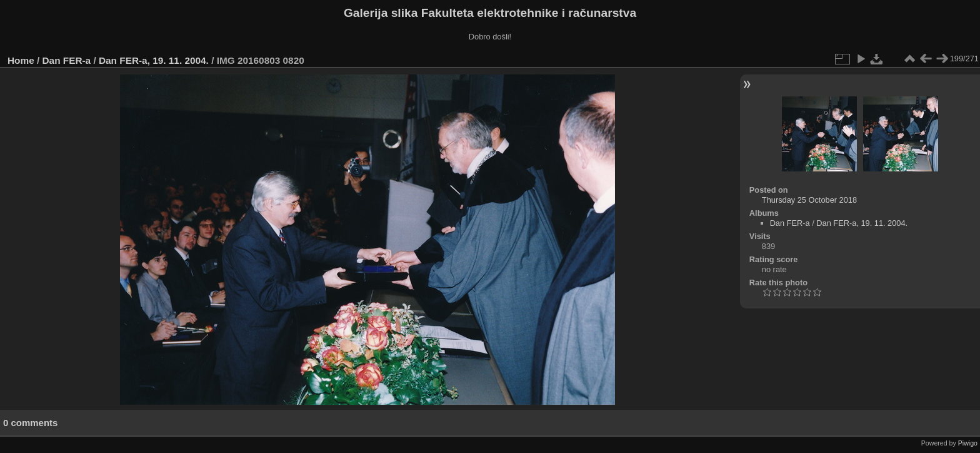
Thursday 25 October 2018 (809, 200)
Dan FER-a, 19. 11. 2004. (154, 60)
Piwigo (968, 443)
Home (21, 60)
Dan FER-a (67, 60)
